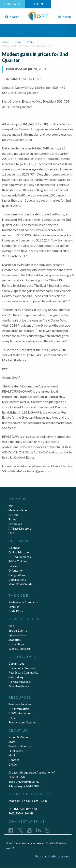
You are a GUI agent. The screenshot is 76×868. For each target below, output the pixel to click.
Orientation (16, 570)
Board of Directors (20, 746)
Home (5, 42)
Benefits (14, 515)
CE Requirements (20, 557)
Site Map (39, 856)
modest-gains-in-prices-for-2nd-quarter (27, 46)
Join (11, 506)
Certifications (17, 580)
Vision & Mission (19, 737)
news (18, 42)
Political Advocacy (20, 682)
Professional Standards (23, 602)
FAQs (12, 533)
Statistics (15, 640)
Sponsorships (17, 635)
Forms (12, 519)
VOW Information (20, 713)
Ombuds (14, 607)
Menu (64, 17)
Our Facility (16, 751)
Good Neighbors (19, 686)
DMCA (13, 764)
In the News (16, 644)
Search (12, 17)
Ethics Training (18, 561)
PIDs (12, 718)
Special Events (18, 630)
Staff (12, 742)
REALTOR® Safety (21, 584)
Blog (11, 626)
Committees (16, 663)
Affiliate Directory (20, 528)
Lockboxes (15, 524)
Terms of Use (64, 856)
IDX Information (19, 709)
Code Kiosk (16, 611)
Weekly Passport (19, 649)
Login (38, 4)
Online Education (19, 552)
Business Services (20, 704)
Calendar (14, 548)
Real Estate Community (23, 672)
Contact (13, 4)
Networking (16, 677)
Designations (17, 575)
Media (12, 755)
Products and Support (22, 722)
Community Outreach (22, 668)
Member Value (18, 510)
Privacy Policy (50, 856)
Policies (13, 566)
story (31, 42)
